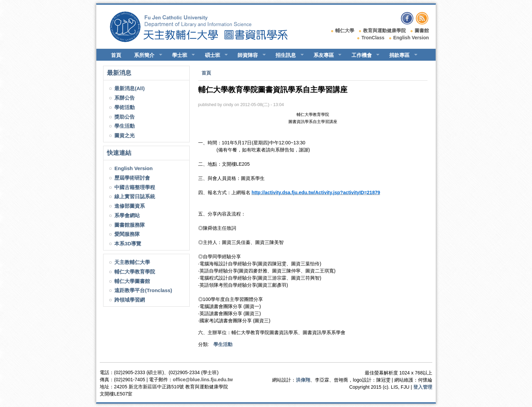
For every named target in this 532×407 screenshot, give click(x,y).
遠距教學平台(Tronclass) (143, 290)
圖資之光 (125, 135)
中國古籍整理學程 (135, 187)
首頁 (116, 55)
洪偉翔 (303, 380)
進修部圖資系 (130, 206)
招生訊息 (287, 55)
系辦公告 (125, 98)
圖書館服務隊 (130, 225)
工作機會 (363, 55)
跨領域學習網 (130, 300)
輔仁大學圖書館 (132, 281)
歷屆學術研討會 (132, 178)
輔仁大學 (345, 30)
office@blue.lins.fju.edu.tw (203, 380)
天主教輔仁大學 (132, 262)
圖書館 (422, 30)
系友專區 (325, 55)
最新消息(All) (129, 88)
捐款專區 (400, 55)
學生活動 (125, 126)
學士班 (180, 55)
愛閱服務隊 (127, 234)
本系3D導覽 (128, 243)
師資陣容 (249, 55)
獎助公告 (125, 117)
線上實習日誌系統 (135, 196)
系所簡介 (145, 55)
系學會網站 (127, 215)
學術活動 (125, 107)
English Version (411, 38)
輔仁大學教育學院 (135, 272)
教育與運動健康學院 (384, 30)
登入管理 (423, 387)
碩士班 (213, 55)
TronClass (373, 38)
